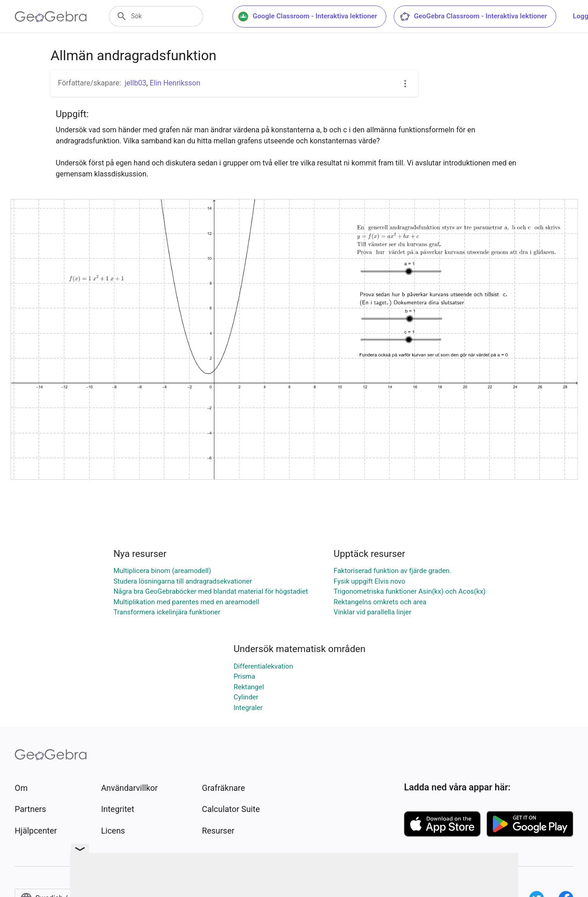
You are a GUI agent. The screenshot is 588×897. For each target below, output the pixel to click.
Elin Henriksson (175, 83)
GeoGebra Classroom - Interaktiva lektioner (475, 17)
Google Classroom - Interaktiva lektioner (309, 17)
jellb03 (136, 83)
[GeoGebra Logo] (51, 17)
